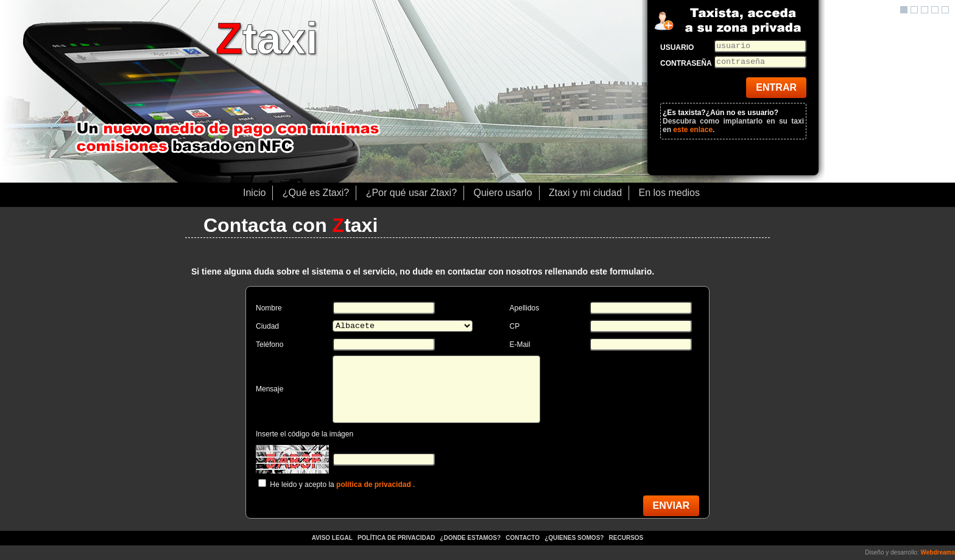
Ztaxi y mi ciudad (585, 193)
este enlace (693, 130)
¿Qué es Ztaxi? (316, 193)
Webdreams (938, 552)
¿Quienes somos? (575, 538)
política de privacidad (374, 485)
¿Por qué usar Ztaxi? (411, 193)
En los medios (670, 193)
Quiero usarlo (503, 193)
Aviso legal (332, 538)
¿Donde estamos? (471, 538)
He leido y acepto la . (342, 485)
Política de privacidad (396, 538)
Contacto (522, 538)
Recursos (626, 538)
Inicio (254, 193)
